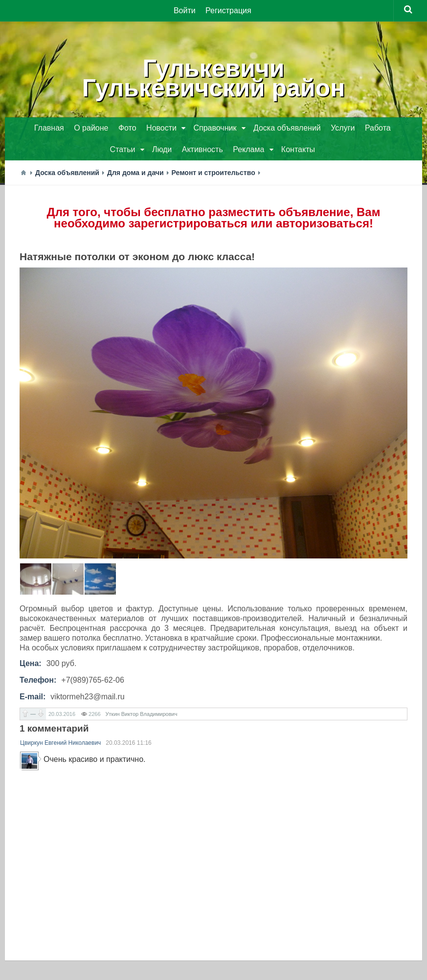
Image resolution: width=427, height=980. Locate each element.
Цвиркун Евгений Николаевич (60, 743)
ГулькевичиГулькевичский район (213, 78)
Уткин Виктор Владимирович (142, 714)
